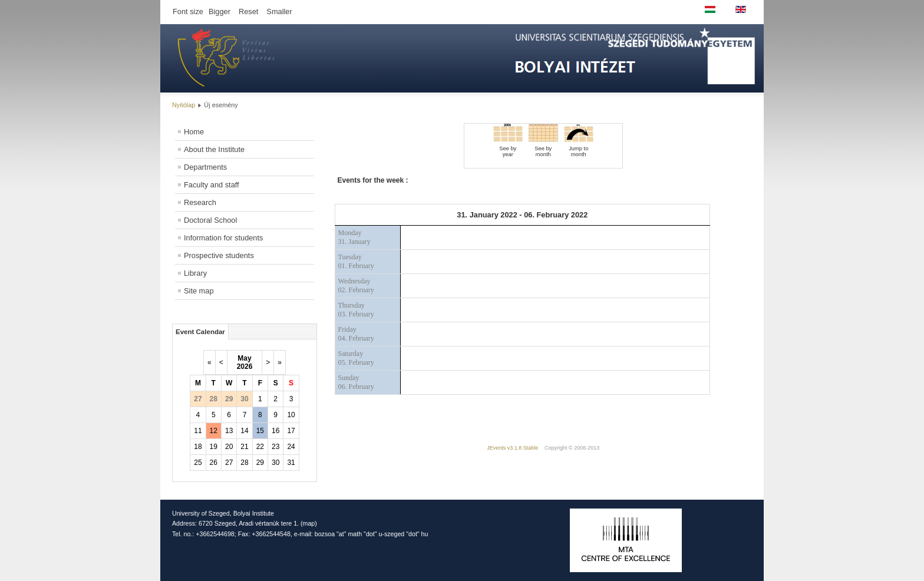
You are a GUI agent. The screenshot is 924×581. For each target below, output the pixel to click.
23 (275, 447)
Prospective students (219, 255)
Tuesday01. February (356, 261)
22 (260, 447)
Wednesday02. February (356, 285)
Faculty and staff (212, 185)
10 (291, 415)
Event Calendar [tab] (200, 332)
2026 (245, 367)
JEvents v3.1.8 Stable (512, 448)
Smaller (279, 11)
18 (198, 447)
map (309, 523)
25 (198, 463)
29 (260, 463)
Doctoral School (210, 220)
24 (291, 447)
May (244, 358)
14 (244, 431)
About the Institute (214, 149)
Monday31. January (354, 237)
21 (244, 447)
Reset (248, 11)
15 (260, 431)
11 (198, 431)
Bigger (220, 11)
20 (229, 447)
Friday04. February (356, 334)
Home (194, 132)
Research (200, 202)
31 (291, 463)
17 (291, 431)
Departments (205, 167)
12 (214, 431)
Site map (199, 291)
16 (275, 431)
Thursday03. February (356, 310)
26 (214, 463)
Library (195, 273)
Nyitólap (184, 105)
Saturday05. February (356, 358)
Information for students (223, 238)
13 (229, 431)
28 (244, 463)
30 (275, 463)
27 (229, 463)
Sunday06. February (356, 382)
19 (214, 447)
